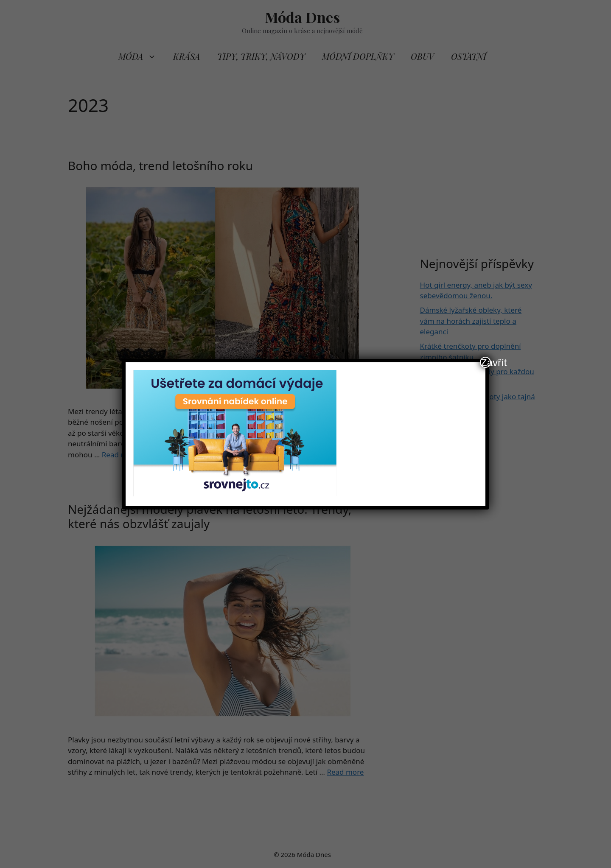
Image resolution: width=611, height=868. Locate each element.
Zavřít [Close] (486, 362)
